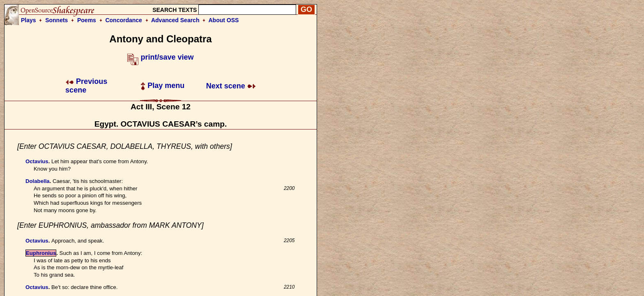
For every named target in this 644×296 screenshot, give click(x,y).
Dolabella (38, 181)
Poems (87, 20)
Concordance (123, 20)
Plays (29, 20)
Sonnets (56, 20)
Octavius (37, 161)
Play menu (162, 86)
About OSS (224, 20)
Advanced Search (175, 20)
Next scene (231, 86)
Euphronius (41, 253)
